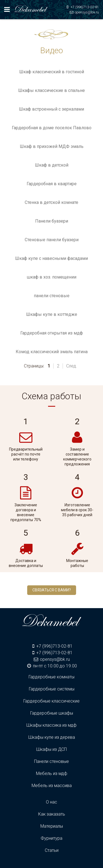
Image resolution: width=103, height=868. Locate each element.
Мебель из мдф (52, 773)
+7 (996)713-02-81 (85, 7)
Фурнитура (51, 838)
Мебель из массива (52, 786)
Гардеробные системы (52, 689)
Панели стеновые (51, 761)
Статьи (52, 850)
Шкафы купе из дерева (52, 737)
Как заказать (52, 814)
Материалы (52, 826)
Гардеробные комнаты (51, 677)
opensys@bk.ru (87, 12)
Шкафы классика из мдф (51, 725)
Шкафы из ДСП (51, 749)
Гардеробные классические (51, 701)
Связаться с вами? (52, 590)
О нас (51, 802)
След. (72, 366)
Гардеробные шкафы (52, 713)
